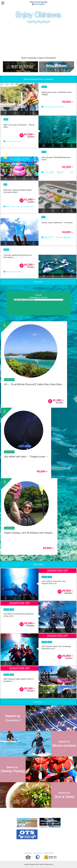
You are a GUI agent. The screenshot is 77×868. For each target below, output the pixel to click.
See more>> (38, 282)
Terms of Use (38, 853)
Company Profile (49, 853)
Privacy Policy (28, 853)
